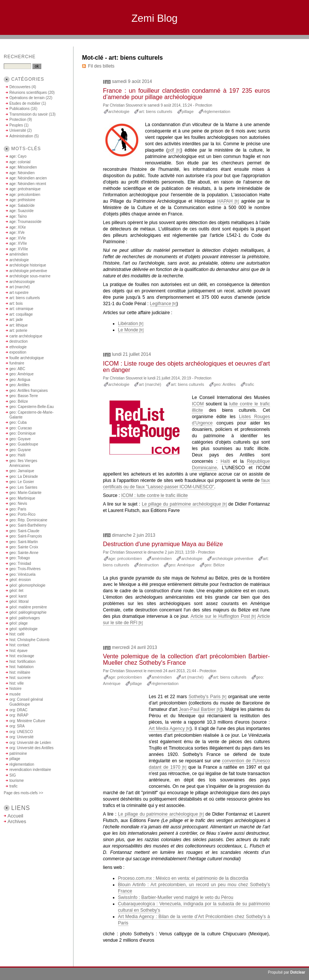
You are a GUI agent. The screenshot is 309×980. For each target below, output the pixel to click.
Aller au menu (255, 42)
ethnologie (18, 347)
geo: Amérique (182, 565)
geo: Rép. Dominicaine (28, 520)
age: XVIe (18, 238)
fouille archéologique (27, 358)
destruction (149, 565)
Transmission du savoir (28, 114)
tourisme (16, 781)
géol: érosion (20, 580)
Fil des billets (101, 66)
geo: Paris (18, 509)
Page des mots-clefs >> (23, 793)
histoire (15, 689)
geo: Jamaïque (22, 471)
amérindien (162, 558)
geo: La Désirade (24, 476)
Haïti (225, 461)
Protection (204, 105)
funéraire (17, 363)
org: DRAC (18, 710)
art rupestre (19, 293)
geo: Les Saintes (23, 487)
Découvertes (20, 87)
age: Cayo (18, 156)
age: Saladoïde (22, 205)
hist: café (17, 634)
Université (18, 130)
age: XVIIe (18, 243)
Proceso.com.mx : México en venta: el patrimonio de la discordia (183, 878)
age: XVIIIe (19, 249)
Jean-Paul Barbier (197, 709)
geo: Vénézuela (22, 574)
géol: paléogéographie (28, 612)
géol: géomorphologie (27, 585)
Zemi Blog (154, 18)
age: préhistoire (22, 200)
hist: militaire (20, 672)
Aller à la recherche (287, 42)
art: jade (16, 320)
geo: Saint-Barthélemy (28, 525)
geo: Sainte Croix (24, 547)
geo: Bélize (214, 565)
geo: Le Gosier (22, 482)
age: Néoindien (22, 173)
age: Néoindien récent (28, 184)
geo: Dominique (22, 433)
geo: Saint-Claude (24, 531)
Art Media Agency (167, 729)
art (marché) (150, 384)
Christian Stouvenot (126, 105)
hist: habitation (22, 667)
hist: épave (18, 651)
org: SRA (17, 726)
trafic (250, 384)
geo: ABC (17, 369)
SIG (13, 775)
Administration (21, 136)
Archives (17, 821)
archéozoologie (22, 282)
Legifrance (161, 304)
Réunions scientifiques (28, 93)
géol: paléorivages (25, 618)
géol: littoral (19, 601)
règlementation (217, 111)
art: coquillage (21, 314)
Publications (19, 109)
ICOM (198, 404)
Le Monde (128, 330)
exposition (18, 352)
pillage (188, 111)
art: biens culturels (155, 111)
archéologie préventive (232, 558)
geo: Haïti (17, 455)
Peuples (16, 125)
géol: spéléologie (23, 629)
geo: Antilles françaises (28, 391)
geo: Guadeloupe (24, 444)
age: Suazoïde (22, 211)
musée (15, 694)
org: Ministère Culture (27, 721)
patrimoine (18, 753)
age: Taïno (18, 216)
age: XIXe (18, 227)
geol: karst (18, 596)
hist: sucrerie (20, 678)
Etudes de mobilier (25, 103)
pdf (171, 150)
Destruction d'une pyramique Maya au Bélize (163, 544)
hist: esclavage (22, 656)
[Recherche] (17, 66)
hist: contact (19, 645)
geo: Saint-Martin (24, 542)
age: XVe (17, 233)
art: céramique (21, 309)
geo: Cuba (18, 422)
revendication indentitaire (30, 770)
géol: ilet (16, 591)
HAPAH (225, 201)
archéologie (119, 111)
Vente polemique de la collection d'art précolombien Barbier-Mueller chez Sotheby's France (187, 659)
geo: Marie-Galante (25, 493)
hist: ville (16, 683)
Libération (128, 324)
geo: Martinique (22, 498)
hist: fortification (22, 662)
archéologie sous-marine (30, 276)
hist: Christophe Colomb (29, 640)
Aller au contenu (226, 42)
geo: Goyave (20, 439)
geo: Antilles (225, 384)
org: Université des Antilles (31, 748)
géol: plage (19, 623)
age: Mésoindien (23, 167)
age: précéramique (25, 189)
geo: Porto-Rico (22, 514)
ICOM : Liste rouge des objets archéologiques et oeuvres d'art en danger (187, 367)
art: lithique (19, 325)
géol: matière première (28, 607)
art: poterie (18, 330)
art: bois (16, 303)
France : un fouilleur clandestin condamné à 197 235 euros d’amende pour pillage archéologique (187, 94)
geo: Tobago (20, 558)
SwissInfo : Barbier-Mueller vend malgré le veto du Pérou (176, 897)
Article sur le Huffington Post (220, 616)
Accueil (15, 816)
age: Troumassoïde (25, 222)
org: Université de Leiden (30, 743)
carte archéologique (26, 336)
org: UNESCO (21, 732)
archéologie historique (28, 265)
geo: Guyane (20, 450)
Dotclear (298, 972)
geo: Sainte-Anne (24, 553)
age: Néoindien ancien (28, 178)
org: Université (21, 737)
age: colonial (20, 162)
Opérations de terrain (27, 98)
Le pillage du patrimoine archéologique (181, 504)
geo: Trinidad (20, 564)
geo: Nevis (18, 504)
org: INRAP (19, 715)
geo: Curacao (21, 428)
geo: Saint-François (26, 536)
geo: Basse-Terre (24, 396)
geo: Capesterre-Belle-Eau (31, 407)
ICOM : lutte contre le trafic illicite (154, 495)
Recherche (20, 57)
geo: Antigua (20, 380)
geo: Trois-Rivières (25, 569)
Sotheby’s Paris (205, 697)
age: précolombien (125, 558)
